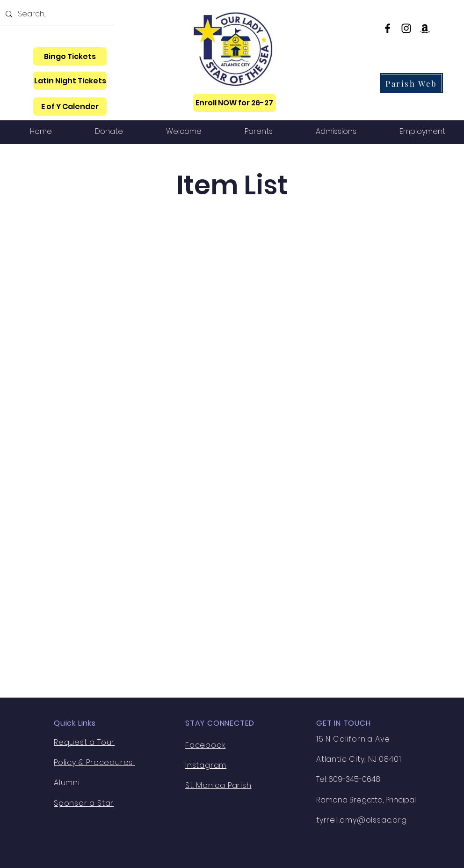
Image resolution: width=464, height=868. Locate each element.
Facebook (205, 745)
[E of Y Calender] (70, 107)
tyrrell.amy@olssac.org (362, 820)
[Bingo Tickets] (70, 56)
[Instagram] (406, 28)
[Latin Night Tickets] (70, 81)
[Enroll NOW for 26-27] (235, 103)
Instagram (206, 765)
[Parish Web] (411, 83)
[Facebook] (388, 28)
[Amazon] (425, 28)
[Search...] (56, 14)
